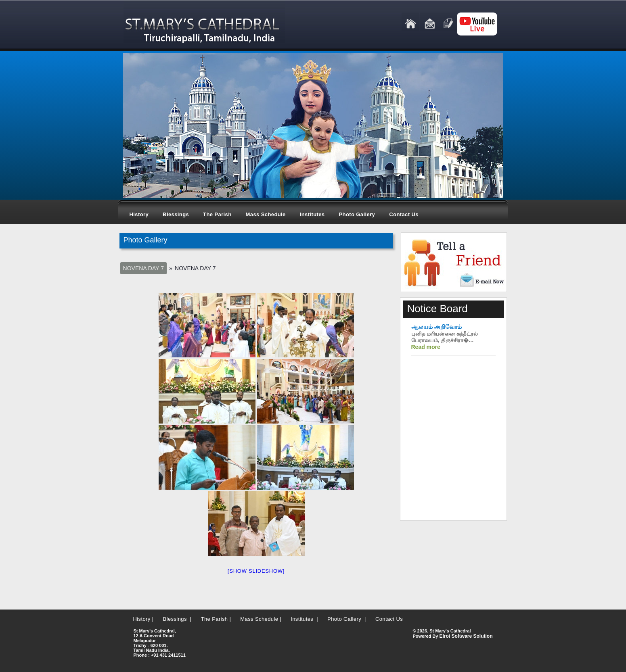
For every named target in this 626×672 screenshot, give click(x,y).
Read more (426, 347)
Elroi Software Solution (466, 636)
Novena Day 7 (143, 268)
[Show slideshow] (256, 571)
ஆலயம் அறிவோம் (437, 327)
